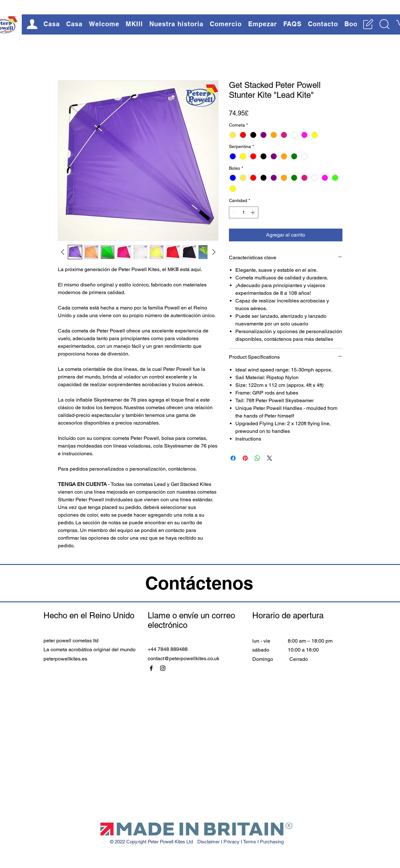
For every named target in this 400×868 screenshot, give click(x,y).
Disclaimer (209, 842)
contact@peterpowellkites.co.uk (184, 658)
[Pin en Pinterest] (245, 458)
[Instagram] (163, 668)
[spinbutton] (244, 212)
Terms (250, 842)
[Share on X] (270, 458)
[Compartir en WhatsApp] (257, 458)
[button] (104, 24)
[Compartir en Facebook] (233, 458)
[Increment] (253, 212)
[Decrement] (234, 212)
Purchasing (272, 842)
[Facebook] (151, 668)
